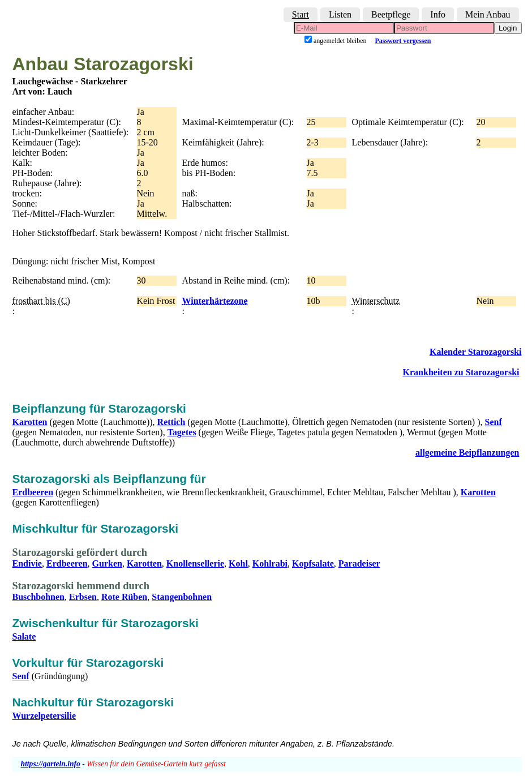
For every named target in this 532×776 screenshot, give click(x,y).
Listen (340, 14)
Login (508, 28)
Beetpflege (391, 14)
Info (438, 14)
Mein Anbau (488, 14)
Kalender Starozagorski (476, 352)
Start (301, 14)
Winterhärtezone (215, 301)
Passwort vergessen (403, 41)
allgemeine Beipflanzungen (467, 453)
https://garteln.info (51, 764)
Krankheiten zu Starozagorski (461, 372)
